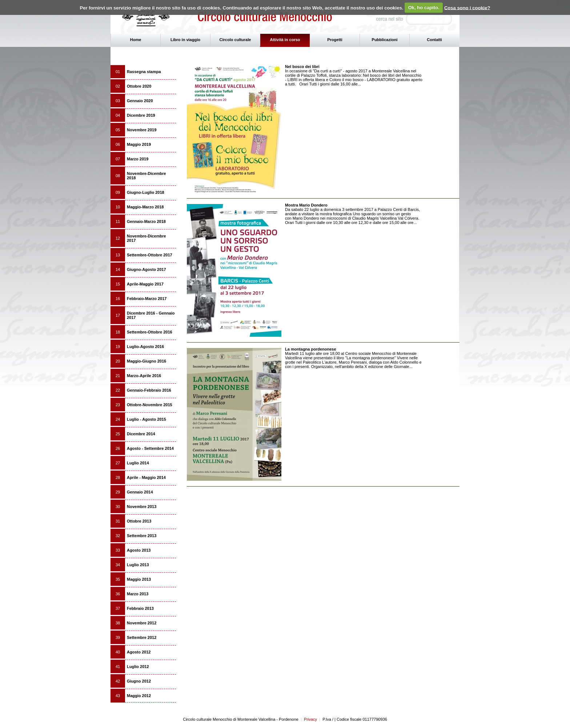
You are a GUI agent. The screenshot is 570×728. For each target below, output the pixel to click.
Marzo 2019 (138, 159)
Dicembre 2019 (141, 115)
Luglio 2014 (138, 463)
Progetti (335, 40)
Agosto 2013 (139, 550)
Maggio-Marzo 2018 (145, 207)
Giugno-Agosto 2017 (146, 269)
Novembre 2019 (142, 130)
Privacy (309, 719)
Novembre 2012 (142, 623)
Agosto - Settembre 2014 (150, 448)
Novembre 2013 (142, 507)
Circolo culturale (235, 40)
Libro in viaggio (185, 40)
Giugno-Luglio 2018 (146, 192)
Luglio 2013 (138, 565)
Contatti (434, 40)
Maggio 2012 (139, 696)
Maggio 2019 (139, 144)
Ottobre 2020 (139, 86)
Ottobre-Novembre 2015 (150, 405)
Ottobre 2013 (139, 521)
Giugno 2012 (139, 681)
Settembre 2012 (142, 637)
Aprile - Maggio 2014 (146, 477)
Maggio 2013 (139, 579)
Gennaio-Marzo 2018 (146, 221)
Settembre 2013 (142, 536)
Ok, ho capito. (424, 7)
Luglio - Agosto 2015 (146, 419)
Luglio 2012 (138, 667)
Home (136, 40)
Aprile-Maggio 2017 (145, 284)
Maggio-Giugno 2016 (146, 361)
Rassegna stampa (144, 72)
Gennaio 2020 (140, 101)
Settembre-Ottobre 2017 (150, 255)
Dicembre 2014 (141, 434)
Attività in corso (285, 40)
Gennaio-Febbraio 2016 (149, 390)
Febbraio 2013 (140, 608)
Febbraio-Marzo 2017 (147, 299)
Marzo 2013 (138, 594)
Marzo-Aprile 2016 (144, 376)
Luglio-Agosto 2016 (145, 347)
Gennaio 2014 (140, 492)
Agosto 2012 (139, 652)
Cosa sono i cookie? (467, 7)
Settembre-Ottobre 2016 (150, 332)
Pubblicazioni (385, 40)
